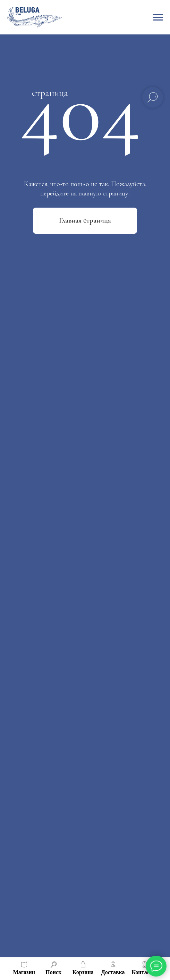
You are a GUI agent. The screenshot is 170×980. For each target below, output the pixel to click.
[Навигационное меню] (158, 17)
